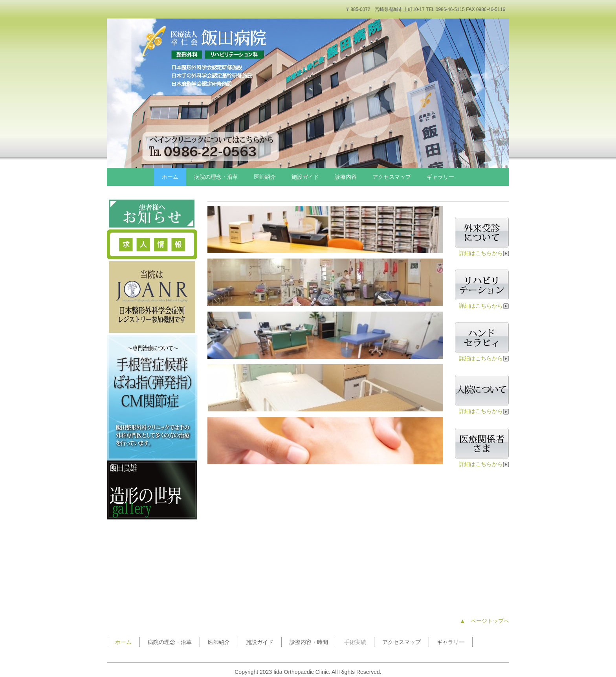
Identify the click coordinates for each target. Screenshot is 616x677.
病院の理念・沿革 (216, 177)
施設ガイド (305, 177)
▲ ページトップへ (484, 621)
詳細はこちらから (484, 253)
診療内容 (346, 177)
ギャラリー (440, 177)
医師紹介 (265, 177)
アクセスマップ (392, 177)
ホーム (170, 177)
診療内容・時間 (309, 642)
